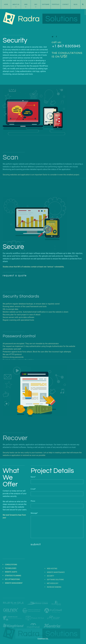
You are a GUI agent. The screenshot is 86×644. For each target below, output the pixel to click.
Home (6, 4)
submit (36, 544)
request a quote (15, 301)
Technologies (11, 583)
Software (46, 4)
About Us (16, 4)
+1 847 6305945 (66, 53)
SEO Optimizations (12, 594)
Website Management (14, 597)
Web (26, 4)
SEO (36, 4)
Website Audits (11, 586)
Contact (66, 4)
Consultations (11, 579)
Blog (75, 4)
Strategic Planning (13, 590)
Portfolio (56, 4)
